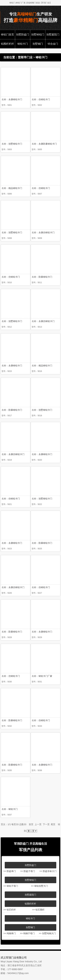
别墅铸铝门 (38, 35)
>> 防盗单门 (10, 871)
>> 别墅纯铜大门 (47, 933)
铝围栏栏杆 (7, 44)
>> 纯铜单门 (10, 933)
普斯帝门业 (25, 57)
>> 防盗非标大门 (48, 871)
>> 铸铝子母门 (11, 886)
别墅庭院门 (53, 35)
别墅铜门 (38, 44)
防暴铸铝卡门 (45, 277)
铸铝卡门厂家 (45, 676)
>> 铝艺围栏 (38, 910)
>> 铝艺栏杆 (10, 910)
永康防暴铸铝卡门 (48, 144)
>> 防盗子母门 (28, 871)
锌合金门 (53, 44)
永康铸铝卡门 (15, 99)
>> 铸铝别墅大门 (39, 886)
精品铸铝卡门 (15, 188)
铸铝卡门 (23, 44)
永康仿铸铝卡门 (47, 232)
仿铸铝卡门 (44, 99)
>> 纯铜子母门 (27, 933)
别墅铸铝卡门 (15, 144)
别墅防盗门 (23, 35)
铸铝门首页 (7, 35)
